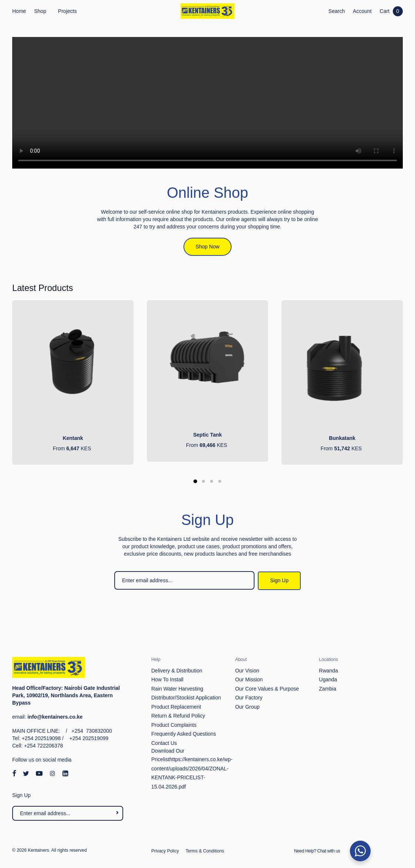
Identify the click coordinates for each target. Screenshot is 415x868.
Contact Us (164, 743)
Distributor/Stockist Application (186, 698)
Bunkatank (342, 438)
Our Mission (249, 679)
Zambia (328, 689)
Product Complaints (174, 725)
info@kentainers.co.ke (55, 717)
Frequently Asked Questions (184, 734)
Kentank (73, 438)
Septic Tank (207, 435)
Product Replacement (176, 707)
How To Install (167, 679)
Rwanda (328, 671)
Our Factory (249, 698)
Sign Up (279, 580)
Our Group (247, 707)
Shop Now (208, 247)
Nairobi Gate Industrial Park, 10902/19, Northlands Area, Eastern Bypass (66, 695)
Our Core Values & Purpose (267, 689)
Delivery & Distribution (177, 671)
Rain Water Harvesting (177, 689)
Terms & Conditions (205, 851)
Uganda (328, 679)
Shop (40, 11)
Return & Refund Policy (178, 716)
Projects (68, 11)
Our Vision (247, 671)
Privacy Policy (165, 851)
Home (19, 11)
